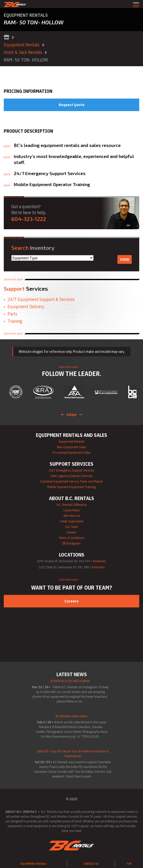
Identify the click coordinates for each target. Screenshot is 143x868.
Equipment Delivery (26, 307)
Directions (99, 561)
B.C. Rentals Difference (72, 505)
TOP (129, 864)
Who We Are (72, 516)
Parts (12, 314)
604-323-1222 (29, 219)
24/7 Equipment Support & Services (41, 299)
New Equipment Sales (72, 447)
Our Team (72, 527)
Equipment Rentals (22, 45)
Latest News (72, 510)
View (125, 259)
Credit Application (72, 521)
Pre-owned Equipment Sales (72, 453)
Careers (71, 532)
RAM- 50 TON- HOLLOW (26, 60)
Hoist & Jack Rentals (23, 52)
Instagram (71, 543)
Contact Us (91, 864)
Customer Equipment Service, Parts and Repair (71, 481)
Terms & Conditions (72, 538)
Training (15, 321)
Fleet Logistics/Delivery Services (72, 476)
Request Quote (72, 105)
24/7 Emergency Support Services (72, 470)
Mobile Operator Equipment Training (72, 487)
